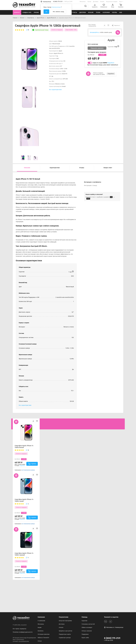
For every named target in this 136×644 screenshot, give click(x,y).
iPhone (36, 12)
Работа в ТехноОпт (43, 638)
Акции (40, 627)
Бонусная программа (65, 621)
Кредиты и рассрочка (65, 631)
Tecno (98, 12)
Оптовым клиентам (44, 634)
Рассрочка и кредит (112, 2)
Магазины (83, 2)
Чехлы (115, 12)
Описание (27, 168)
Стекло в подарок (57, 30)
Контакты (41, 631)
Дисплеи (83, 12)
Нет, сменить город (58, 12)
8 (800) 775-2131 (112, 638)
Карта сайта (85, 638)
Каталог (17, 12)
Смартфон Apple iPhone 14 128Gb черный (24, 554)
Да (46, 12)
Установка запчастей (88, 624)
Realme (91, 12)
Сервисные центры (65, 638)
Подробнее (111, 63)
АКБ (121, 12)
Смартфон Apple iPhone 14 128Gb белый (24, 447)
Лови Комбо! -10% (71, 30)
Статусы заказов (87, 631)
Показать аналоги (97, 48)
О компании (41, 621)
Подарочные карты (65, 634)
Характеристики (55, 168)
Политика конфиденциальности (23, 632)
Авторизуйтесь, (95, 32)
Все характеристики (55, 90)
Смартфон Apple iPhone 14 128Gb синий (24, 500)
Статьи (89, 2)
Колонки (106, 12)
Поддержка (85, 634)
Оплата (102, 2)
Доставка (96, 2)
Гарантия (84, 621)
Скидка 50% (27, 12)
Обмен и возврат (87, 627)
